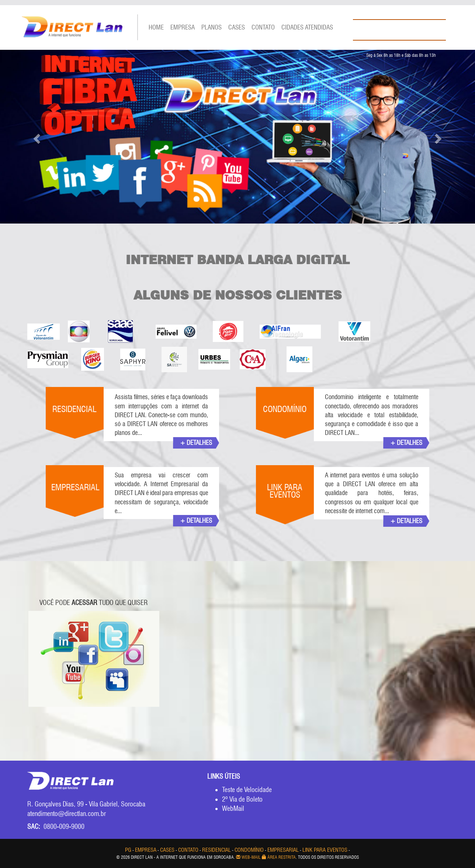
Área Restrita (279, 857)
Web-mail (248, 857)
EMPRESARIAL (283, 850)
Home (156, 27)
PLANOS (212, 27)
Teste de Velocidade (247, 790)
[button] (36, 137)
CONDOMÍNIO (249, 850)
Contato (263, 27)
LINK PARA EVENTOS (325, 850)
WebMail (233, 808)
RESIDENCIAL (216, 850)
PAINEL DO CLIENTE (392, 12)
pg (128, 850)
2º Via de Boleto (242, 799)
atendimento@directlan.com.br (68, 814)
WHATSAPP (382, 47)
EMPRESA (183, 27)
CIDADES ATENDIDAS (307, 27)
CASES (237, 27)
